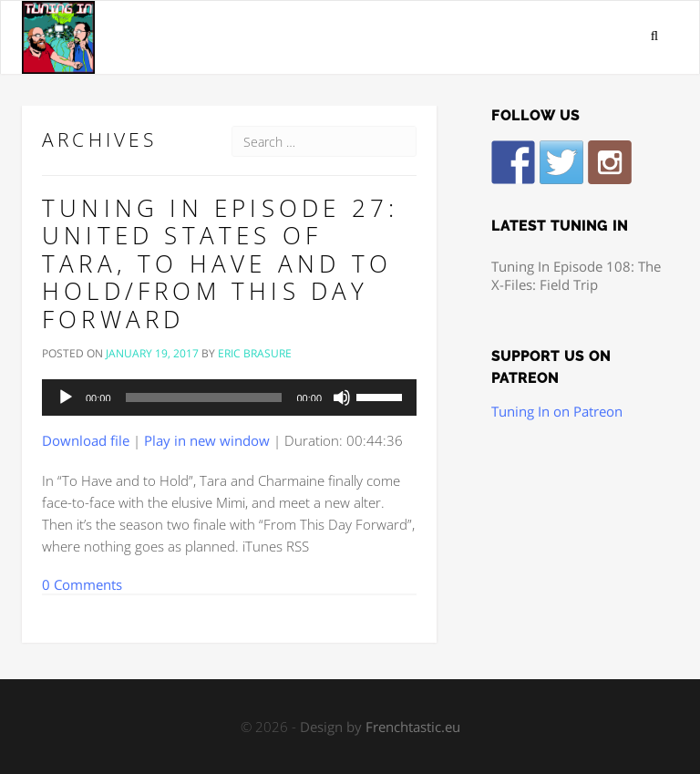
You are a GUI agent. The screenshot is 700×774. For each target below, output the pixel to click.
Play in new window (207, 440)
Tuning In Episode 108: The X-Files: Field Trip (576, 275)
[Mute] (342, 397)
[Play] (66, 397)
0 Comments (82, 584)
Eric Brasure (255, 353)
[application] (229, 397)
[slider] (204, 397)
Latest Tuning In (560, 226)
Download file (86, 440)
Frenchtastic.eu (413, 727)
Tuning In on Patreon (557, 411)
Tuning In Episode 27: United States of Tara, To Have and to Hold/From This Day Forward (220, 263)
